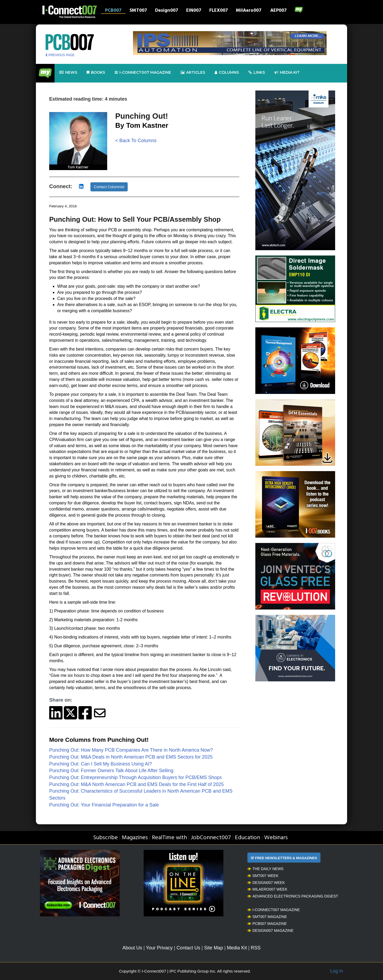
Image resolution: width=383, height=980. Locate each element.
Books (96, 73)
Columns (227, 73)
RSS (256, 948)
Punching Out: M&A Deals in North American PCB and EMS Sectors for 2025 (131, 757)
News (68, 73)
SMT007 (138, 11)
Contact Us (188, 948)
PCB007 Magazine (267, 924)
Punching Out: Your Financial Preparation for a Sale (104, 805)
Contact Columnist (109, 187)
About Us (132, 948)
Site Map (213, 948)
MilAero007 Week (267, 889)
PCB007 (113, 11)
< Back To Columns (136, 141)
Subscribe (105, 838)
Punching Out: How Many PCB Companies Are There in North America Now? (131, 750)
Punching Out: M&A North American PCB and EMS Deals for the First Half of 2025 (136, 784)
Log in (337, 971)
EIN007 (194, 11)
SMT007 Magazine (267, 917)
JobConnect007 (211, 838)
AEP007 (278, 11)
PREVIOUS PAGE (60, 55)
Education (247, 838)
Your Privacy (159, 948)
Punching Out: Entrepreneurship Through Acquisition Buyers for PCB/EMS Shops (136, 777)
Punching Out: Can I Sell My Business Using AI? (101, 764)
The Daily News (265, 869)
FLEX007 (219, 11)
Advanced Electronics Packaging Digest (293, 896)
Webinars (276, 838)
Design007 (167, 11)
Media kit (287, 73)
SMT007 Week (263, 876)
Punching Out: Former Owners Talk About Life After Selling (111, 771)
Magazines (135, 838)
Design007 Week (266, 883)
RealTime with (169, 838)
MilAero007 (249, 11)
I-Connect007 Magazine (143, 73)
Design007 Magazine (270, 930)
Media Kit (237, 948)
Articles (193, 73)
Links (257, 73)
